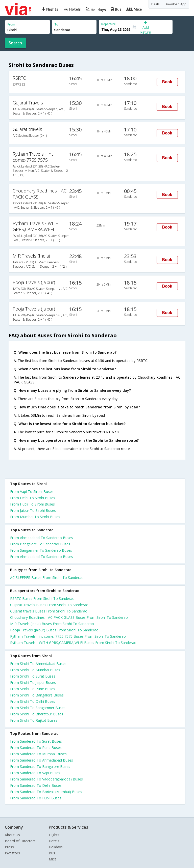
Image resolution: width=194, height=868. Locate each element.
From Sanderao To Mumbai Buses (38, 754)
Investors (12, 853)
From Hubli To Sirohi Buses (32, 504)
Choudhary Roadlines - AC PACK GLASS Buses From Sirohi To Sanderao (69, 617)
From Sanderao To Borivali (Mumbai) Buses (46, 792)
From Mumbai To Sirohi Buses (35, 517)
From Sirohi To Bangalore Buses (37, 695)
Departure (108, 24)
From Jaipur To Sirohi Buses (33, 510)
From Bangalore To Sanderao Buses (40, 544)
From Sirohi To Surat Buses (33, 676)
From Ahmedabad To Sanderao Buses (42, 538)
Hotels (54, 841)
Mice (53, 859)
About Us (12, 835)
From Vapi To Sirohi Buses (32, 492)
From (11, 24)
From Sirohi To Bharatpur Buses (37, 714)
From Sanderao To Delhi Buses (36, 785)
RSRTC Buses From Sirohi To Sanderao (42, 598)
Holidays (56, 847)
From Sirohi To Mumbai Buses (35, 670)
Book (167, 82)
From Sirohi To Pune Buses (33, 689)
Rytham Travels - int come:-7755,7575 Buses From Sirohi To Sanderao (68, 636)
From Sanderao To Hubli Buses (36, 798)
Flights (54, 835)
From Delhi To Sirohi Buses (33, 498)
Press (9, 847)
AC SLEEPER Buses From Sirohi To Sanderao (47, 578)
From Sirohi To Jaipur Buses (33, 682)
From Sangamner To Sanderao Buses (41, 550)
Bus (52, 853)
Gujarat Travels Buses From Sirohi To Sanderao (49, 605)
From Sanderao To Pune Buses (36, 748)
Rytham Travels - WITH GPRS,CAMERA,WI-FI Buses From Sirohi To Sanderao (73, 643)
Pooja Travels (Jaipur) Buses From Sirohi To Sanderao (54, 630)
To (56, 24)
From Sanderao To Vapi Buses (35, 773)
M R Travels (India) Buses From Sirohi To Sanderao (52, 624)
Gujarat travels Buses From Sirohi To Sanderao (49, 611)
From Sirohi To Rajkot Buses (34, 720)
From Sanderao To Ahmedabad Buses (42, 760)
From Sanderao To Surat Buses (36, 741)
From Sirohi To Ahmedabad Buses (38, 664)
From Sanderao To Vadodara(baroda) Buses (46, 779)
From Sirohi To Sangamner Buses (38, 708)
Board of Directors (20, 841)
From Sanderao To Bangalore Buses (40, 766)
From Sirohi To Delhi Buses (33, 701)
